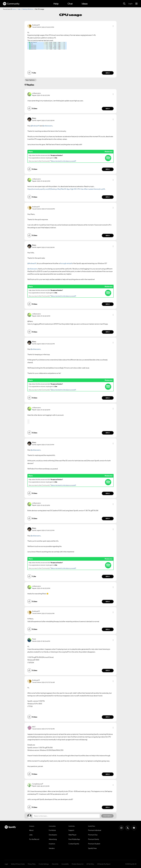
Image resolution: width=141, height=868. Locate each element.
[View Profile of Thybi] (34, 639)
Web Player (72, 835)
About (31, 830)
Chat (70, 4)
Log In (130, 4)
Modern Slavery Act (78, 864)
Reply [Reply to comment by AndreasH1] (108, 73)
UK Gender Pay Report (104, 864)
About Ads (55, 864)
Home (14, 9)
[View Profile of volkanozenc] (36, 93)
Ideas (85, 4)
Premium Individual (95, 830)
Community (11, 4)
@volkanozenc (47, 126)
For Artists (52, 830)
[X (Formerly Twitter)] (128, 828)
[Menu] (136, 4)
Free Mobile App (74, 839)
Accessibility (65, 864)
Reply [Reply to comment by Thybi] (108, 670)
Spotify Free (92, 848)
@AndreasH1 (35, 126)
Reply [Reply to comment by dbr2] (108, 774)
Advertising (53, 839)
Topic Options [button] (30, 80)
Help (56, 4)
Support (71, 830)
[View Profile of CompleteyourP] (38, 784)
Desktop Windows (28, 9)
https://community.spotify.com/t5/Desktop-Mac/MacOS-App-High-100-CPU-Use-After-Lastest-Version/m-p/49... (67, 189)
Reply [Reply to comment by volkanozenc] (108, 109)
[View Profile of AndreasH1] (36, 25)
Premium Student (94, 844)
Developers (53, 835)
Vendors (52, 848)
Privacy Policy (32, 864)
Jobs (31, 835)
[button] (113, 26)
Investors (52, 844)
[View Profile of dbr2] (34, 727)
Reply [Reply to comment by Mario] (108, 169)
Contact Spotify (74, 844)
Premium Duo (93, 835)
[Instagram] (121, 828)
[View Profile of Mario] (34, 118)
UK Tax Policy (90, 864)
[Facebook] (134, 828)
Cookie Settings (44, 864)
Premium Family (94, 839)
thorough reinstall (66, 263)
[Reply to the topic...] (66, 816)
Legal (6, 864)
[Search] (124, 4)
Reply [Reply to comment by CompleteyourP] (108, 807)
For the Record (34, 839)
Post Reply (107, 816)
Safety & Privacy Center (18, 864)
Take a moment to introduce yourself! (63, 161)
